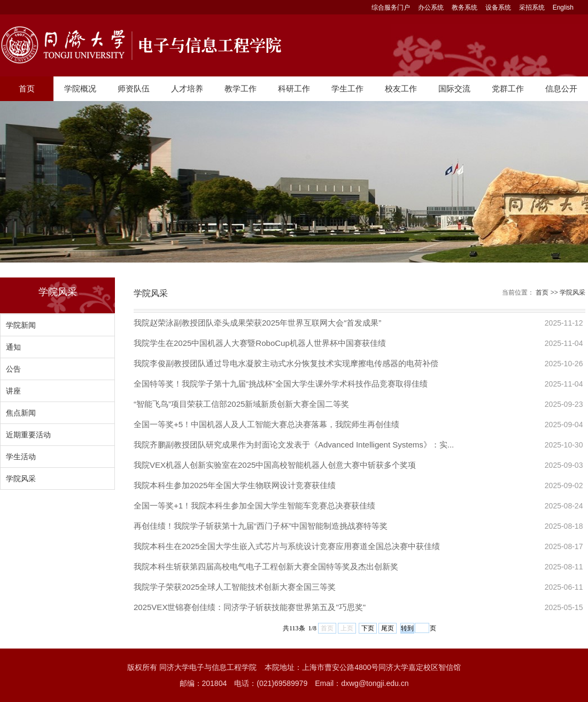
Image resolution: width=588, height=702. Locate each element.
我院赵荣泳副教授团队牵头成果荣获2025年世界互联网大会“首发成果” (257, 323)
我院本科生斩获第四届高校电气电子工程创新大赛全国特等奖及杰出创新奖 (266, 566)
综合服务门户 (391, 7)
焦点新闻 (21, 413)
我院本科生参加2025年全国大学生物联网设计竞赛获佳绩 (235, 485)
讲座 (13, 391)
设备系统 (498, 7)
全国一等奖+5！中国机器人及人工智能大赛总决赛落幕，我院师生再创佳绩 (266, 424)
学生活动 (21, 457)
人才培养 (187, 88)
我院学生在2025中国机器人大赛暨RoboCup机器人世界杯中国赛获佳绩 (260, 343)
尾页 (388, 628)
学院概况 (80, 88)
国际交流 (454, 88)
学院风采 (21, 479)
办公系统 (431, 7)
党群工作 (508, 88)
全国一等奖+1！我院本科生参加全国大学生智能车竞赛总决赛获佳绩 (254, 506)
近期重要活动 (28, 435)
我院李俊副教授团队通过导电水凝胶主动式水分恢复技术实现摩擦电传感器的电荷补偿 (286, 363)
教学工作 (241, 88)
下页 (368, 628)
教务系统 (465, 7)
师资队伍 (134, 88)
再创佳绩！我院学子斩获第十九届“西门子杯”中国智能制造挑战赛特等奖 (261, 526)
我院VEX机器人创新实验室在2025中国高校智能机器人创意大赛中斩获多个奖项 (275, 465)
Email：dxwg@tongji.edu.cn (362, 683)
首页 (27, 88)
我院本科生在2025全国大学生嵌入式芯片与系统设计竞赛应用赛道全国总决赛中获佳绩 (287, 546)
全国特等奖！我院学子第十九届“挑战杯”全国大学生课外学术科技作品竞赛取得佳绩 (281, 384)
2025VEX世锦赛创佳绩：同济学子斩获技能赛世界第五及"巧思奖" (250, 607)
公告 (13, 369)
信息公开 (561, 88)
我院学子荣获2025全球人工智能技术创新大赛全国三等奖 (235, 587)
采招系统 (532, 7)
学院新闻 (21, 325)
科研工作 (294, 88)
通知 (13, 347)
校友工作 (401, 88)
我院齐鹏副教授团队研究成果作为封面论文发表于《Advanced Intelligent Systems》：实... (294, 445)
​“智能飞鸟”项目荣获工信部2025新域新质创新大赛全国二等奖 (241, 404)
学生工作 (347, 88)
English (563, 7)
